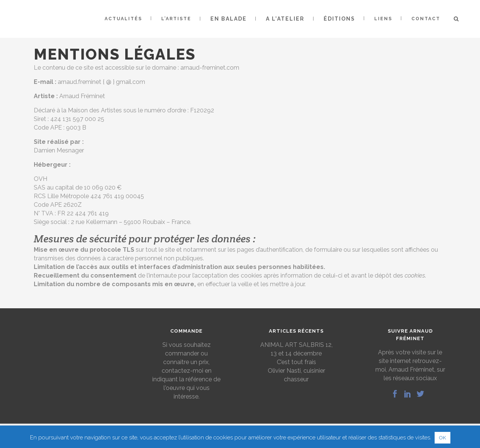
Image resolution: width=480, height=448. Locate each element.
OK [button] (442, 438)
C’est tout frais (296, 362)
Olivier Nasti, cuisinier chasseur (296, 375)
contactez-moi (182, 371)
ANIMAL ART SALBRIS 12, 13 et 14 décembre (296, 349)
